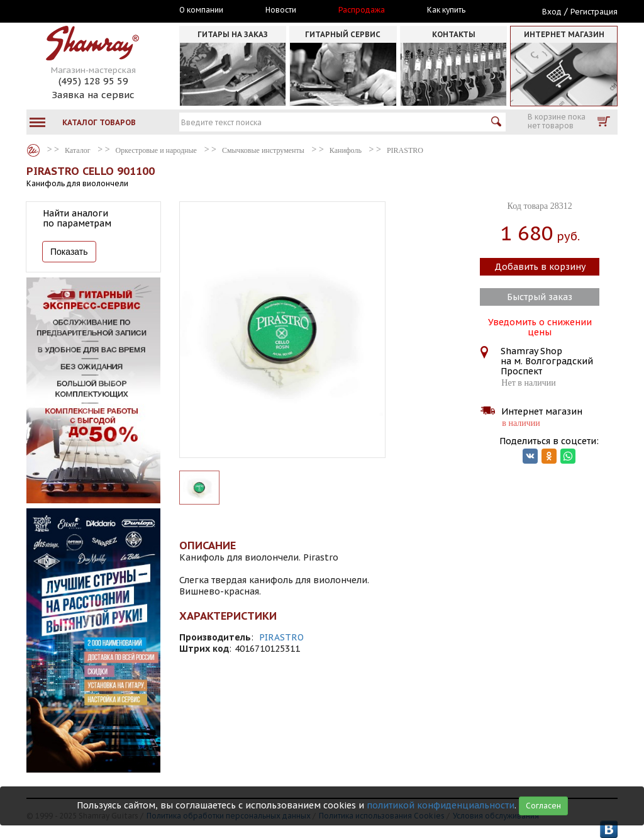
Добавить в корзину (540, 267)
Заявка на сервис (93, 95)
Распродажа (362, 10)
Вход (552, 12)
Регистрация (594, 12)
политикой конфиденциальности (441, 805)
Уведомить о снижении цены (540, 326)
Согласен (543, 806)
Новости (281, 10)
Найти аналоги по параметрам (77, 218)
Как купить (446, 10)
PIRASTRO (281, 637)
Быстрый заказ (540, 297)
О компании (201, 10)
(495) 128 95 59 (93, 81)
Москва (84, 11)
